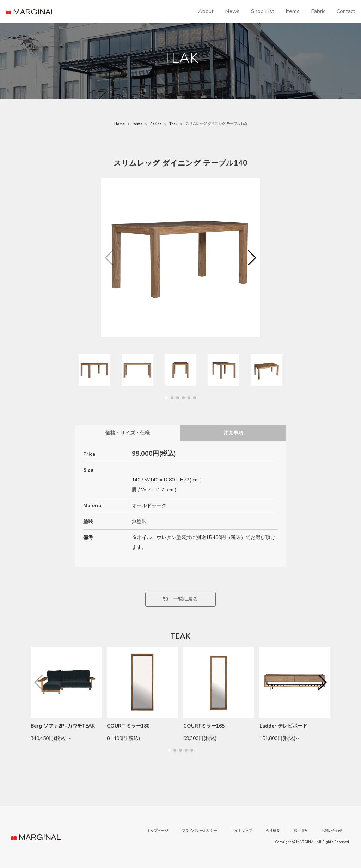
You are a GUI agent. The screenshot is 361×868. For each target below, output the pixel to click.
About (206, 11)
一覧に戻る (180, 599)
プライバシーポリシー (200, 831)
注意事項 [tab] (233, 433)
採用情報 (301, 831)
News (232, 11)
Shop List (263, 11)
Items (293, 11)
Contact (346, 11)
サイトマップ (241, 831)
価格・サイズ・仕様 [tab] (128, 433)
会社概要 (273, 831)
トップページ (158, 831)
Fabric (318, 11)
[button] (252, 258)
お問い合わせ (332, 831)
